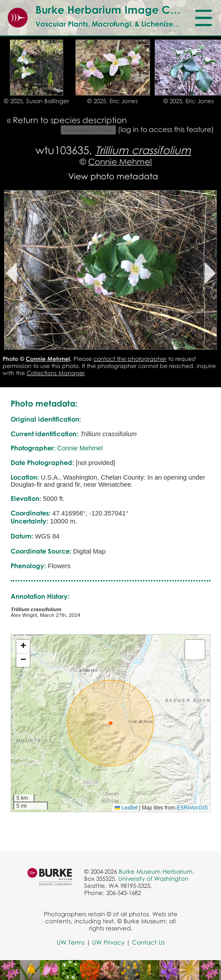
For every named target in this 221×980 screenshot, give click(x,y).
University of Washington (153, 879)
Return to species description (70, 120)
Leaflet (126, 808)
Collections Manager (56, 373)
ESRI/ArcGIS (192, 808)
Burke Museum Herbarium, (157, 872)
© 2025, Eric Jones (112, 101)
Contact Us (148, 942)
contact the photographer (130, 359)
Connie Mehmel (120, 161)
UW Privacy (108, 942)
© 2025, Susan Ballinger (37, 101)
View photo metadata (113, 176)
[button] (111, 723)
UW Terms (71, 942)
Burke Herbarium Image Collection (125, 10)
